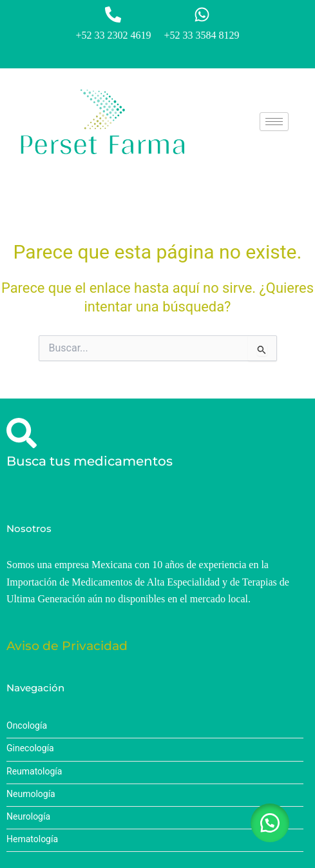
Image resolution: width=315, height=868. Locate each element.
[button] (270, 823)
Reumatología (34, 772)
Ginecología (30, 748)
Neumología (31, 794)
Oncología (27, 726)
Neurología (28, 817)
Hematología (32, 839)
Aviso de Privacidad (67, 646)
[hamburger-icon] (274, 122)
